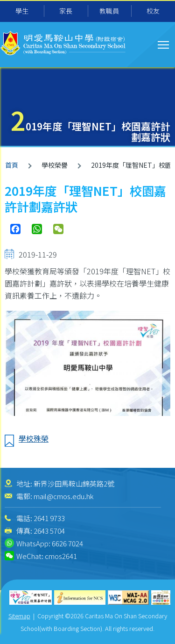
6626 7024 (67, 543)
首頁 (12, 165)
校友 (153, 11)
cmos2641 (61, 556)
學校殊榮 (34, 438)
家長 (66, 11)
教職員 (109, 11)
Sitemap (19, 616)
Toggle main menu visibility (164, 43)
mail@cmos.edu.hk (63, 496)
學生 (22, 11)
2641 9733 (49, 518)
